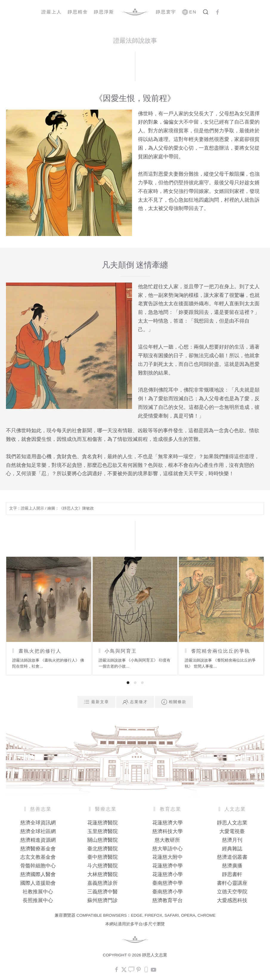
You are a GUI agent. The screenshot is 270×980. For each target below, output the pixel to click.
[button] (206, 12)
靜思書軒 (232, 874)
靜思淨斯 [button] (104, 12)
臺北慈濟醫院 (103, 849)
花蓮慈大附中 (167, 857)
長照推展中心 (38, 900)
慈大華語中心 (167, 849)
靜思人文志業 (232, 823)
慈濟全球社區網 (38, 831)
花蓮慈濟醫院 (103, 823)
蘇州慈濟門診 (103, 900)
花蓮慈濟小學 (167, 874)
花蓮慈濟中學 (167, 866)
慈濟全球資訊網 (38, 823)
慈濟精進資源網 (38, 840)
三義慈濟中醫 (103, 892)
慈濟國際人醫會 (38, 874)
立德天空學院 (232, 892)
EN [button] (189, 12)
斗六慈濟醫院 (103, 866)
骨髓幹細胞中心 (38, 866)
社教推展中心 (38, 892)
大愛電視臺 (232, 831)
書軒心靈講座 (232, 883)
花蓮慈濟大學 (167, 823)
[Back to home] (135, 12)
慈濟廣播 (232, 866)
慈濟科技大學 (167, 831)
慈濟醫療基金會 (38, 849)
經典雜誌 (232, 849)
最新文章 (96, 702)
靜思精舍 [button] (78, 12)
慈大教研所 (167, 840)
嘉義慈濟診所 (103, 883)
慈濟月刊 (232, 840)
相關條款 (174, 702)
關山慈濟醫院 (103, 840)
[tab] (128, 683)
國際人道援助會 (38, 883)
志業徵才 (135, 702)
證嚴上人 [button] (52, 12)
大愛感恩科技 (232, 900)
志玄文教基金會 (38, 857)
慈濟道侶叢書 (232, 857)
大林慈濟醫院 (103, 874)
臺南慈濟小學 (167, 892)
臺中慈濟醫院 (103, 857)
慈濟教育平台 (167, 900)
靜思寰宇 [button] (166, 12)
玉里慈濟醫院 (103, 831)
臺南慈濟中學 (167, 883)
